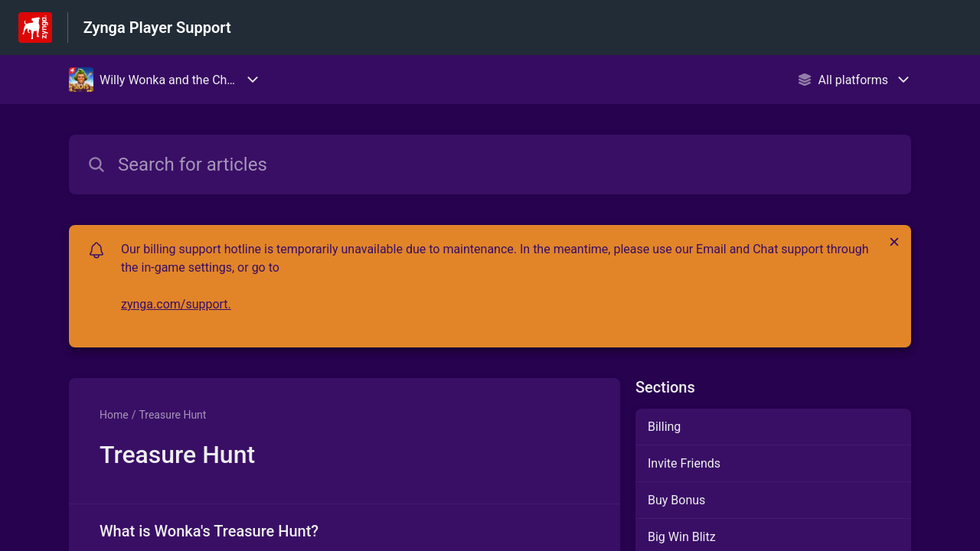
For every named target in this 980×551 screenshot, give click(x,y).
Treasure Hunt (172, 415)
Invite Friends (684, 463)
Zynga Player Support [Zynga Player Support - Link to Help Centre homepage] (157, 28)
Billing (664, 427)
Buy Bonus (676, 500)
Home (114, 415)
